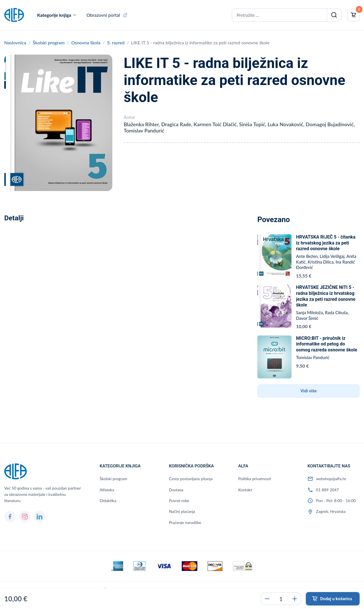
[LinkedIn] (40, 517)
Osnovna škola (86, 43)
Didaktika (108, 501)
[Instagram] (25, 517)
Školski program (49, 43)
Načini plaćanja (182, 511)
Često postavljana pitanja (191, 479)
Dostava (176, 490)
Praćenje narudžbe (185, 522)
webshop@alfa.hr (331, 479)
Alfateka (107, 490)
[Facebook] (10, 517)
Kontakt (245, 490)
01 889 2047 (327, 490)
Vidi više (309, 391)
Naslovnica (15, 43)
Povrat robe (179, 501)
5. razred (116, 43)
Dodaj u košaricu (336, 599)
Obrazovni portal (103, 15)
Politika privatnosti (255, 479)
